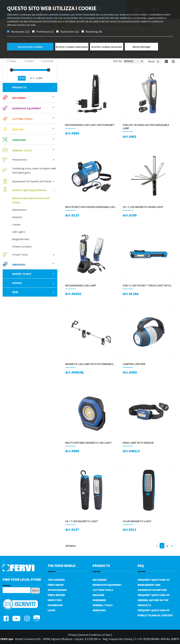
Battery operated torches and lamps (31, 200)
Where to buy (33, 274)
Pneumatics (20, 160)
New (33, 292)
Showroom (55, 605)
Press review (56, 595)
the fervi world (62, 566)
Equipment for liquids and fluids (32, 181)
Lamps (16, 224)
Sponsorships (57, 590)
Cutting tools (22, 119)
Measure (18, 129)
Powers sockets (22, 246)
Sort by (118, 61)
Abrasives (19, 265)
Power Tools (20, 255)
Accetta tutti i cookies (30, 47)
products (33, 87)
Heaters (17, 217)
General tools (22, 150)
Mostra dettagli (141, 47)
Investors (55, 600)
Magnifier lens (21, 239)
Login (51, 610)
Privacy (72, 635)
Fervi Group (56, 585)
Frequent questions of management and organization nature (154, 585)
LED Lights (19, 232)
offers (33, 283)
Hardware (19, 140)
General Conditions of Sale (95, 635)
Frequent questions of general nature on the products (154, 600)
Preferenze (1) (45, 32)
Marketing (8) (94, 32)
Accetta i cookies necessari (107, 47)
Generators (19, 210)
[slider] (12, 70)
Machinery (19, 98)
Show (151, 61)
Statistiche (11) (70, 32)
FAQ (141, 566)
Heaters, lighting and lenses (29, 190)
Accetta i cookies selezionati (72, 47)
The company (56, 580)
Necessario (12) (20, 32)
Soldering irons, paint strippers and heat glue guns (34, 170)
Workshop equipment (27, 108)
